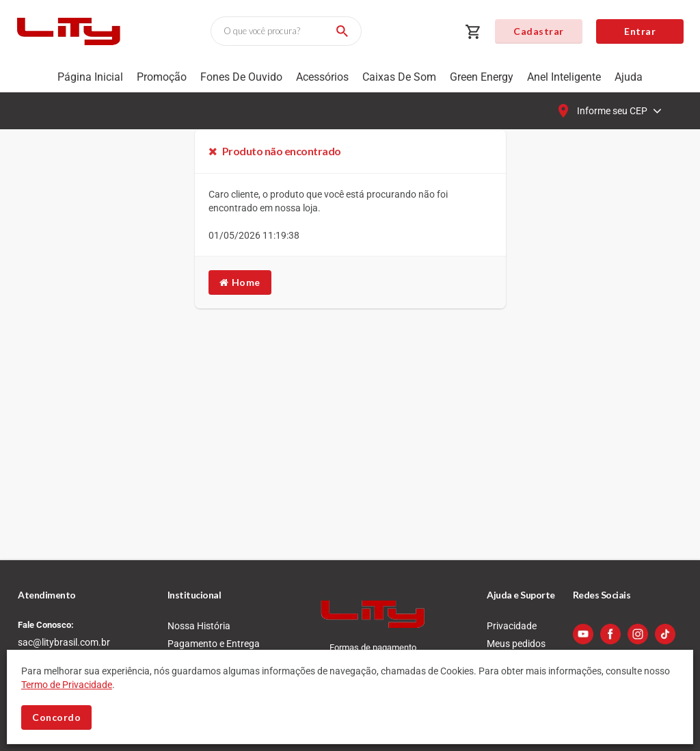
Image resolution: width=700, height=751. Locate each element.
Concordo (56, 717)
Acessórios (322, 77)
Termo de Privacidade (67, 685)
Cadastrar (539, 31)
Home (240, 282)
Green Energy (482, 77)
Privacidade (512, 626)
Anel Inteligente (564, 77)
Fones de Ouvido (241, 77)
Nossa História (199, 626)
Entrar (640, 31)
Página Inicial (90, 77)
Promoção (162, 77)
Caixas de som (399, 77)
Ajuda (629, 77)
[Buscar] (340, 31)
